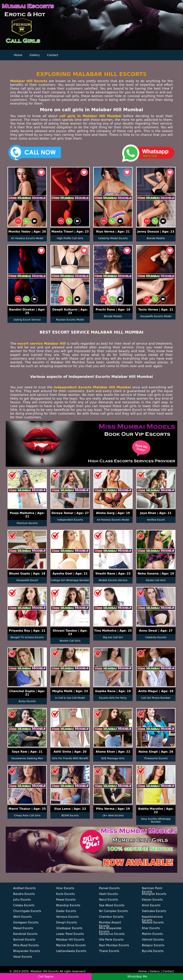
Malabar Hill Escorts (70, 940)
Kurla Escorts (65, 894)
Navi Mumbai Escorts (114, 945)
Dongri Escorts (67, 922)
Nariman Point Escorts (152, 889)
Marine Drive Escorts (71, 945)
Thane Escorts (109, 951)
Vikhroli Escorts (153, 940)
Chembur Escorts (111, 917)
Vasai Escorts (23, 957)
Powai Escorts (66, 900)
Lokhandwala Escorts (71, 951)
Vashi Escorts (108, 894)
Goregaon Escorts (26, 922)
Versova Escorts (67, 917)
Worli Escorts (22, 917)
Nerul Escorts (108, 900)
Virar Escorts (65, 888)
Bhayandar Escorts (27, 951)
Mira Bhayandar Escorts (110, 929)
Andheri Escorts (24, 888)
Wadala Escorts (153, 922)
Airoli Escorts (151, 905)
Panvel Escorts (109, 888)
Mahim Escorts (152, 934)
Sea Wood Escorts (112, 905)
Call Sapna (46, 977)
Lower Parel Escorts (70, 934)
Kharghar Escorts (154, 894)
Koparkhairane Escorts (152, 918)
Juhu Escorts (22, 900)
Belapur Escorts (153, 945)
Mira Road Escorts (26, 945)
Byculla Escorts (153, 951)
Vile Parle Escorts (111, 940)
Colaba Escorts (24, 905)
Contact (53, 55)
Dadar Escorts (66, 911)
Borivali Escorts (24, 940)
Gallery (35, 55)
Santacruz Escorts (112, 934)
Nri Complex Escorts (113, 911)
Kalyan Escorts (152, 900)
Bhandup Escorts (68, 905)
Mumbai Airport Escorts (110, 923)
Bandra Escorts (24, 894)
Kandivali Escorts (25, 934)
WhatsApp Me (137, 977)
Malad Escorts (23, 928)
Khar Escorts (151, 928)
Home (18, 55)
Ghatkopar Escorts (69, 928)
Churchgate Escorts (27, 911)
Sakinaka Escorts (154, 911)
